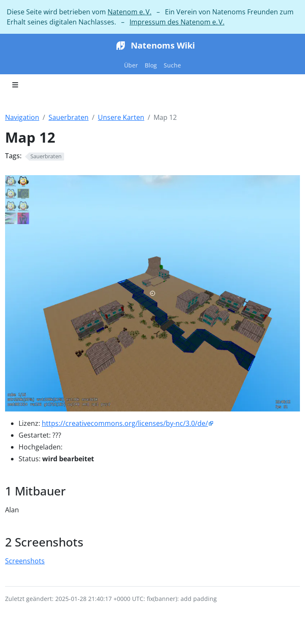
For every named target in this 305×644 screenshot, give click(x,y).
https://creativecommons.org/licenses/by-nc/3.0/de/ (125, 423)
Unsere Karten (121, 117)
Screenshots (25, 561)
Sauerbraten (69, 117)
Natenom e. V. (130, 12)
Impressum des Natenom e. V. (177, 22)
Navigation (22, 117)
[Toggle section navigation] (15, 85)
